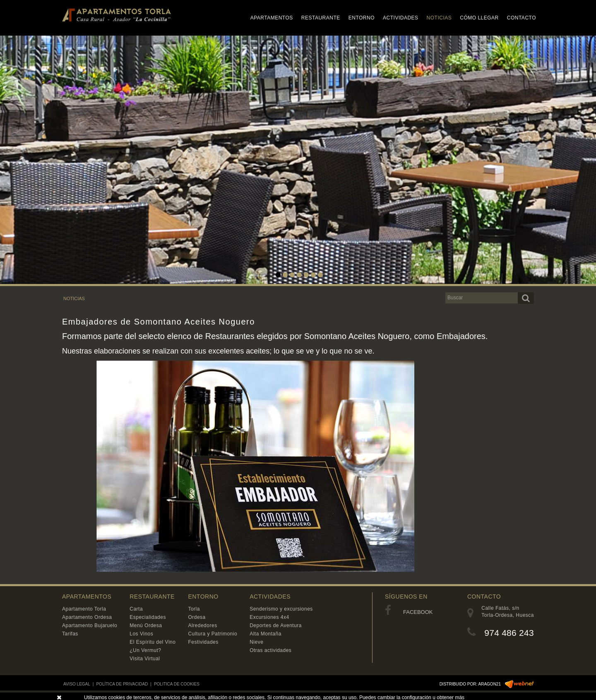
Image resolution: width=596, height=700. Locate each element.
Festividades (203, 642)
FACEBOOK (409, 612)
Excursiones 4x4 (269, 617)
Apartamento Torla (84, 609)
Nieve (256, 642)
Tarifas (70, 634)
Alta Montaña (266, 634)
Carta (136, 609)
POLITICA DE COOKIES (177, 684)
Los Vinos (141, 634)
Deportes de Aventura (276, 625)
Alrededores (202, 625)
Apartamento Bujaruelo (90, 625)
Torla (194, 609)
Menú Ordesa (146, 625)
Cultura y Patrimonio (213, 634)
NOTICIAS (74, 298)
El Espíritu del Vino (153, 642)
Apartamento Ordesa (87, 617)
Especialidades (148, 617)
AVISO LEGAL (77, 684)
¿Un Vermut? (145, 650)
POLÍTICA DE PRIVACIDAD (122, 684)
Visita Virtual (145, 659)
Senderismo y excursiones (281, 609)
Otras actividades (270, 650)
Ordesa (197, 617)
